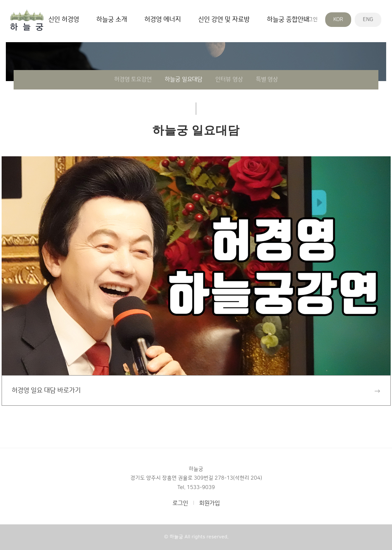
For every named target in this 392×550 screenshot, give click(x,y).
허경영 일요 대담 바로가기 (196, 391)
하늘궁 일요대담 (184, 79)
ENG (368, 19)
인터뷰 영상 (229, 79)
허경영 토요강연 (133, 79)
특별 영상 (267, 79)
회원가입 (209, 503)
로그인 (310, 19)
